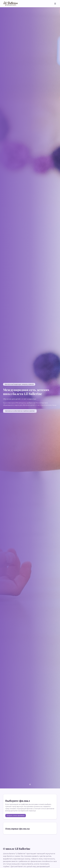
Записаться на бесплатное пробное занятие (20, 411)
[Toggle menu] (55, 4)
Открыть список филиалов (16, 816)
